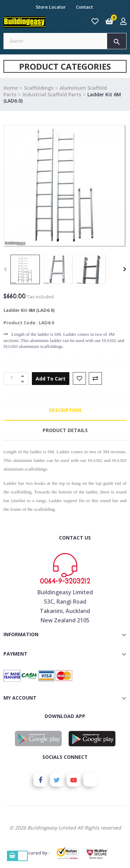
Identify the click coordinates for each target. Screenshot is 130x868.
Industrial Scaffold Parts (52, 94)
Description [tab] (65, 410)
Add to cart (51, 379)
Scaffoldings (39, 88)
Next (125, 269)
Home (11, 88)
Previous (5, 269)
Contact (84, 7)
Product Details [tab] (65, 430)
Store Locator (51, 7)
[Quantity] (12, 379)
